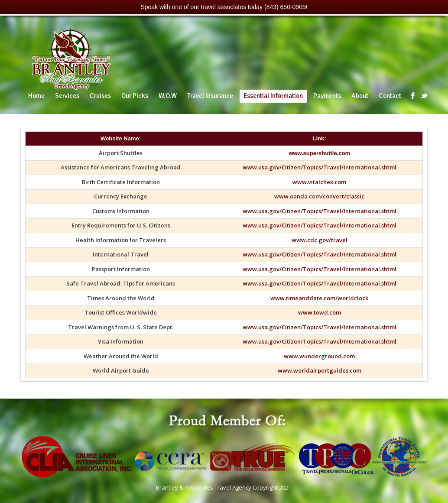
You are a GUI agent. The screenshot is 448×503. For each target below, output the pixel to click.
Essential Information (273, 96)
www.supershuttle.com (319, 153)
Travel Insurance (210, 96)
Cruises (100, 96)
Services (67, 96)
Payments (327, 96)
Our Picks (135, 96)
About (360, 96)
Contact (390, 96)
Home (36, 96)
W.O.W (168, 96)
